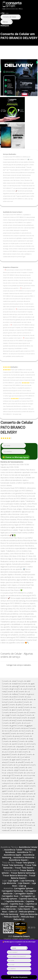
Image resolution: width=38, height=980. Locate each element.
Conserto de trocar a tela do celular (22, 813)
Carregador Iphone (23, 895)
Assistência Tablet (13, 856)
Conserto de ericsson (22, 729)
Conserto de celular (9, 687)
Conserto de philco (15, 711)
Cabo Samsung (26, 913)
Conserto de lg (7, 695)
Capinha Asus (17, 910)
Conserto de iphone (18, 761)
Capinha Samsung (28, 905)
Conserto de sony (20, 695)
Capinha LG (31, 910)
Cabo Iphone (11, 913)
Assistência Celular (28, 853)
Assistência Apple (12, 861)
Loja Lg (22, 892)
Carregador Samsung (12, 897)
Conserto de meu (29, 714)
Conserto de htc (8, 706)
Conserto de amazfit (16, 769)
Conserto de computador (15, 753)
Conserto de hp (8, 735)
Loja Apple (13, 887)
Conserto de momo (17, 740)
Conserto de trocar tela (11, 816)
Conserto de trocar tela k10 (16, 832)
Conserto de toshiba (26, 748)
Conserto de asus (24, 703)
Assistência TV (24, 859)
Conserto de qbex (9, 716)
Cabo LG (13, 918)
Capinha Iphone (9, 905)
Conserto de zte (23, 750)
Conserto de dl (12, 698)
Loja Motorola (9, 890)
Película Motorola (29, 921)
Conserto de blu (20, 706)
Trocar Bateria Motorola (15, 882)
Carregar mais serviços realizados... (19, 665)
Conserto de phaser (17, 722)
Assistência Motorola (24, 864)
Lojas (5, 13)
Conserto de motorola (27, 693)
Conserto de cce (24, 698)
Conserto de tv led (14, 758)
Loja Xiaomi (24, 890)
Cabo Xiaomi (24, 915)
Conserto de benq (9, 727)
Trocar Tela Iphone (25, 869)
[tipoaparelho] (19, 948)
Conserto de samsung (10, 693)
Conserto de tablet (24, 687)
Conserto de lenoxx (9, 719)
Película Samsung (9, 921)
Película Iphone (27, 918)
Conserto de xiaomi (9, 750)
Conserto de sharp (26, 745)
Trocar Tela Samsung (12, 872)
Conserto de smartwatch (19, 756)
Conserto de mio (18, 737)
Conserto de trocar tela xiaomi (21, 837)
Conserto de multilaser (10, 701)
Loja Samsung (27, 887)
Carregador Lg (28, 902)
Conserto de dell (8, 729)
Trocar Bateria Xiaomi (23, 883)
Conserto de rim (13, 745)
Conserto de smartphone (11, 690)
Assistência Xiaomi (18, 866)
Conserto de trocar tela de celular (20, 821)
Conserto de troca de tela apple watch (20, 798)
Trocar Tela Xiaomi (24, 874)
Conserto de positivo (10, 703)
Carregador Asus (10, 902)
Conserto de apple (28, 690)
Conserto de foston (23, 716)
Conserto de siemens (10, 748)
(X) (20, 944)
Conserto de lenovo (21, 735)
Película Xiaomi (12, 923)
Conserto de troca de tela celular (14, 800)
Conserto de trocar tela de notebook (15, 824)
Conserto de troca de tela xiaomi (14, 811)
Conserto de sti (22, 719)
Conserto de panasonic (14, 743)
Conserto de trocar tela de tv (13, 826)
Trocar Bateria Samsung (23, 879)
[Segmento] (11, 17)
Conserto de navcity (15, 714)
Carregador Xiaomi (24, 900)
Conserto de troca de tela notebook (19, 808)
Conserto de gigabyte (25, 732)
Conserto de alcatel (28, 724)
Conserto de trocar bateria (20, 763)
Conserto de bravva (13, 724)
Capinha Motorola (15, 908)
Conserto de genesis (26, 701)
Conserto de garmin (9, 732)
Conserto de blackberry (24, 727)
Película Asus (28, 923)
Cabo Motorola (8, 915)
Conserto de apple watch (11, 766)
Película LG (19, 926)
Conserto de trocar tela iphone (17, 771)
